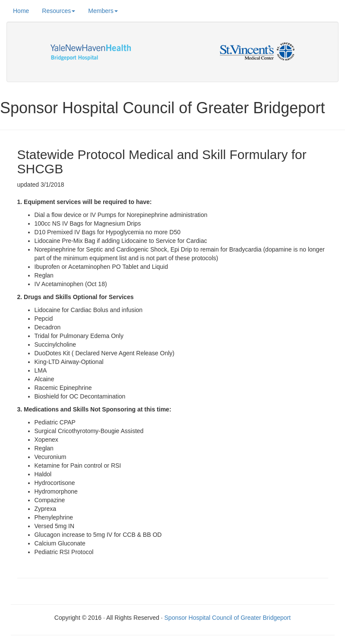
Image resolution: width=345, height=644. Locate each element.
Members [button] (103, 11)
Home (21, 10)
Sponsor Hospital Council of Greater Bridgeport (228, 618)
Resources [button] (59, 11)
